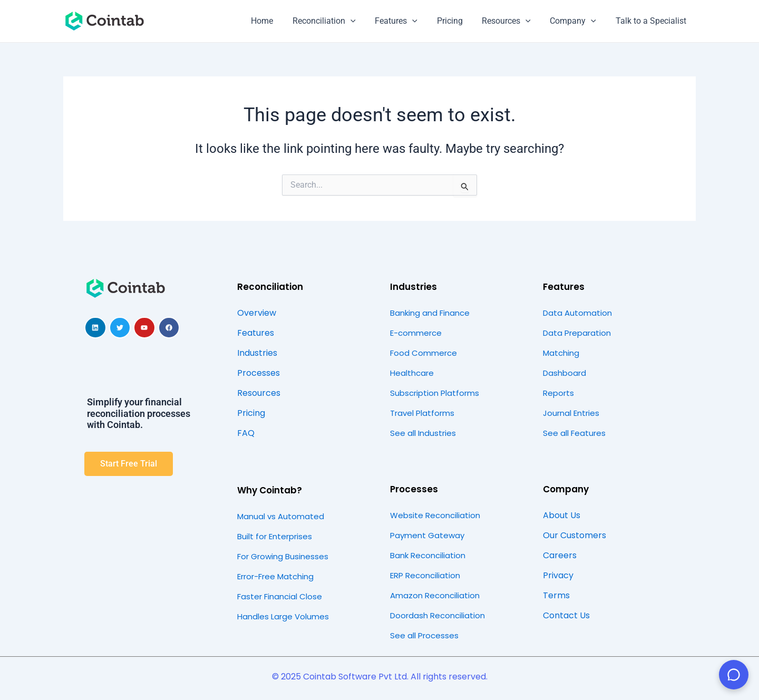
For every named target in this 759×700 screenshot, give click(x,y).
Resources (513, 21)
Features (407, 21)
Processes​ (414, 489)
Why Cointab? (270, 490)
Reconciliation (338, 21)
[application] (364, 21)
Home (278, 21)
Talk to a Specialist (652, 21)
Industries (413, 287)
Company (577, 21)
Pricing (458, 21)
